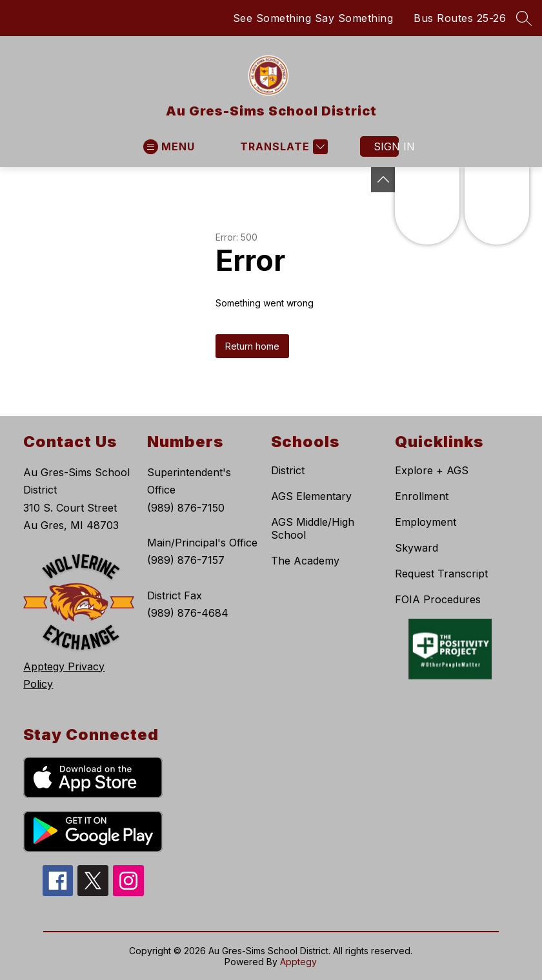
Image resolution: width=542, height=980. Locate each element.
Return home (252, 346)
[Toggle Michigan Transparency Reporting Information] (383, 180)
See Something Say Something (313, 18)
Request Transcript (441, 574)
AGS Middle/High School (313, 528)
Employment (426, 522)
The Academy (305, 561)
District (288, 470)
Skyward (417, 548)
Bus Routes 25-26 (460, 18)
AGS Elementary (311, 496)
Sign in (386, 146)
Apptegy (298, 962)
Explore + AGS (432, 470)
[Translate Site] (282, 147)
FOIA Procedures (438, 599)
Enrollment (422, 496)
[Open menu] (169, 147)
